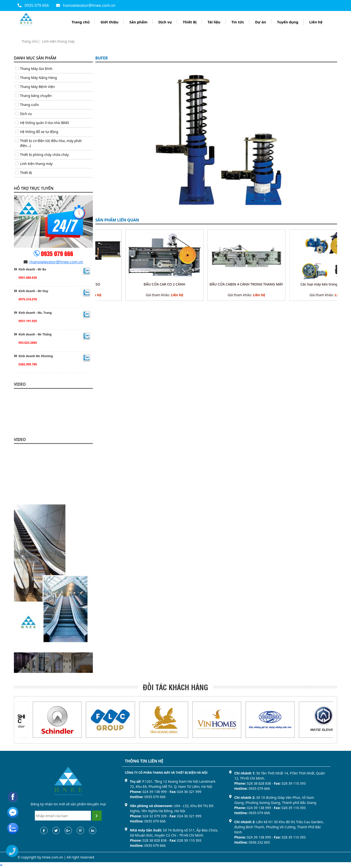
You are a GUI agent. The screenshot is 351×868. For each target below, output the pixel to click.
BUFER (102, 58)
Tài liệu (214, 22)
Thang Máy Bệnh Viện (37, 87)
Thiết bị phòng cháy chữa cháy (44, 155)
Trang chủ (81, 22)
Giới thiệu (109, 22)
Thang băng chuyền (36, 96)
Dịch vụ (165, 22)
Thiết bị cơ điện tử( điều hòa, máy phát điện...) (51, 143)
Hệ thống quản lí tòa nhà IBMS (44, 123)
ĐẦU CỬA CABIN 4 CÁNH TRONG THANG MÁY (298, 284)
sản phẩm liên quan (117, 220)
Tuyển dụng (288, 22)
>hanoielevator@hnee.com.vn (56, 262)
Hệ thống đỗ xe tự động (39, 132)
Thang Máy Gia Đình (36, 69)
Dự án (261, 22)
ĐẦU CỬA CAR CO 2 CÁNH (216, 284)
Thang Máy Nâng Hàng (38, 78)
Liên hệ (316, 22)
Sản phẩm (138, 22)
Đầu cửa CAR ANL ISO (134, 284)
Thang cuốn (29, 105)
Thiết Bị (190, 22)
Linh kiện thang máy (58, 41)
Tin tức (238, 22)
